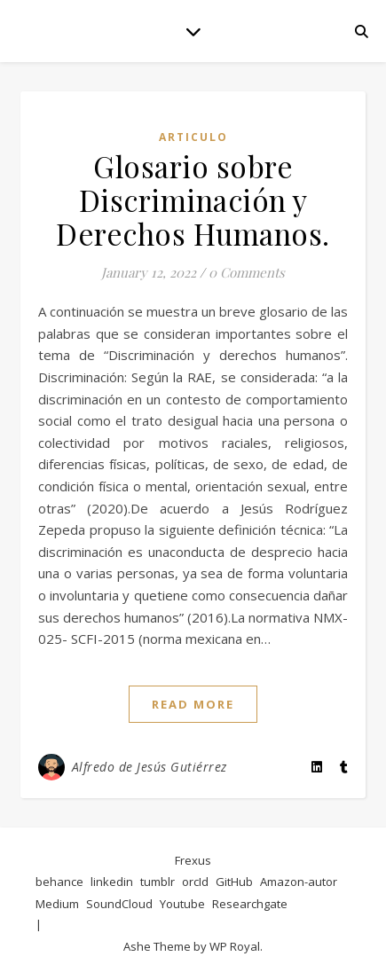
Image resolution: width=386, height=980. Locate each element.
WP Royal (235, 946)
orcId (195, 882)
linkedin (112, 882)
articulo (193, 137)
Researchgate (250, 904)
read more (193, 704)
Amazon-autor (299, 882)
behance (59, 882)
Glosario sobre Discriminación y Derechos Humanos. (193, 200)
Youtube (182, 904)
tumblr (158, 882)
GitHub (234, 882)
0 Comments (247, 272)
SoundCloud (119, 904)
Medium (57, 904)
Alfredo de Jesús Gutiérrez (150, 767)
